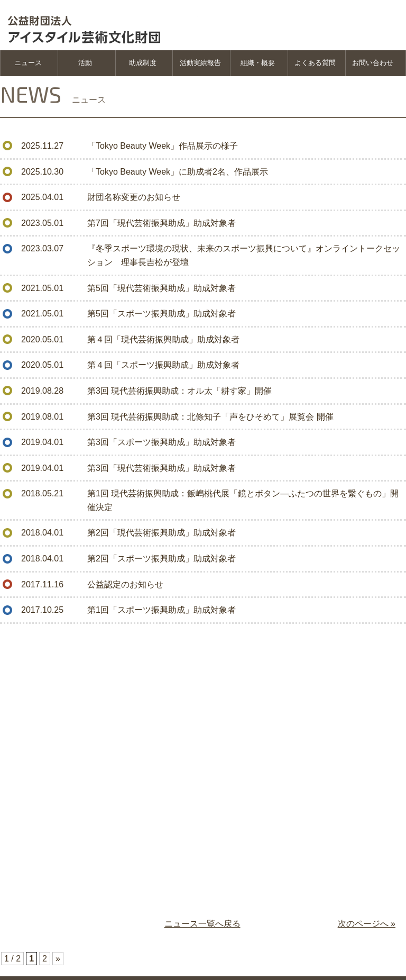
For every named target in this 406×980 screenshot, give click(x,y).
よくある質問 (315, 63)
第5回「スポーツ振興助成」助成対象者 (162, 314)
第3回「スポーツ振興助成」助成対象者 (162, 442)
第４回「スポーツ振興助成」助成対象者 (163, 365)
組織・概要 (258, 63)
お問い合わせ (373, 63)
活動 (85, 63)
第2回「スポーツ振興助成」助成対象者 (162, 559)
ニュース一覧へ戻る (202, 924)
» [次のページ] (58, 959)
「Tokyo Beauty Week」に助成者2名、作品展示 (178, 172)
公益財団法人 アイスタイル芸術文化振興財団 (103, 24)
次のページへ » (367, 924)
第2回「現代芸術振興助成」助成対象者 (162, 533)
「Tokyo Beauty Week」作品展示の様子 (163, 146)
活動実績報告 (200, 63)
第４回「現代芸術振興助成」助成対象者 (163, 339)
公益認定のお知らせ (125, 584)
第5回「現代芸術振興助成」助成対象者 (162, 288)
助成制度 (143, 63)
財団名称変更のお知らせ (134, 197)
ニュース (28, 63)
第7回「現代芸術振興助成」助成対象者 (162, 223)
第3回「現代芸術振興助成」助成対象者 (162, 468)
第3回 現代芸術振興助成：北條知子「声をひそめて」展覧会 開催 (210, 417)
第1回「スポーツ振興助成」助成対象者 (162, 610)
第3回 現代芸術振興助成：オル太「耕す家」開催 (179, 391)
